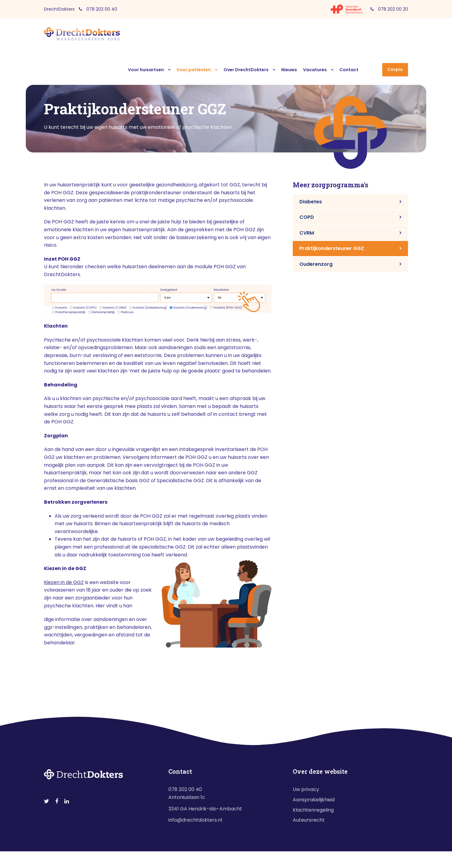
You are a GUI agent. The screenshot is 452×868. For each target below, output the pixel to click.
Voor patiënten (194, 70)
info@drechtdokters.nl (195, 820)
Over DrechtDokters (246, 70)
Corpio (395, 69)
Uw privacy (306, 789)
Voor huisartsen (146, 70)
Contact (349, 70)
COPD (307, 217)
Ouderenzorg (316, 264)
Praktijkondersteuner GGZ (332, 248)
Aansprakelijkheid (314, 800)
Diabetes (311, 202)
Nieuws (289, 70)
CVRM (307, 233)
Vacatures (315, 70)
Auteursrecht (309, 820)
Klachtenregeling (313, 810)
